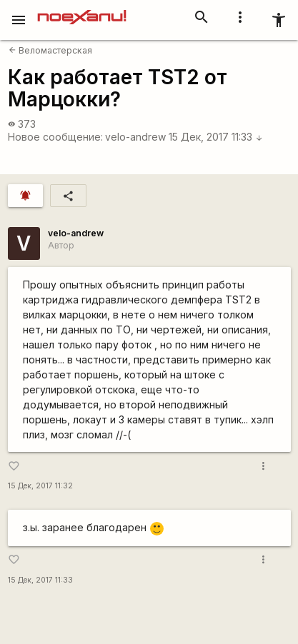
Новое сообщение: (55, 137)
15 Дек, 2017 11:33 (216, 137)
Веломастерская (50, 50)
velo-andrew (135, 137)
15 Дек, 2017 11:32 (40, 486)
